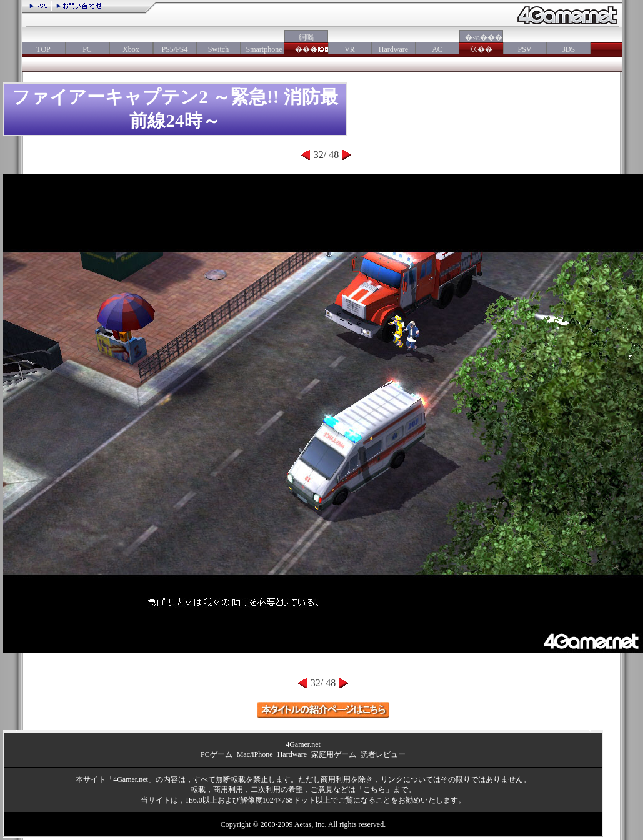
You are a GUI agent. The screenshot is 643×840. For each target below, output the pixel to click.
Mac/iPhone (255, 754)
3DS (568, 49)
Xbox (131, 49)
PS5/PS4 (174, 49)
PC (87, 49)
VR (350, 49)
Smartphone (262, 49)
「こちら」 (374, 789)
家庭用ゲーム (334, 754)
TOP (43, 49)
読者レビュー (383, 754)
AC (437, 49)
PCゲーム (217, 754)
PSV (524, 49)
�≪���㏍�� (481, 43)
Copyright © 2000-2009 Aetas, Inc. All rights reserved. (303, 824)
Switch (218, 49)
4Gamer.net (303, 744)
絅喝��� (306, 43)
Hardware (393, 49)
